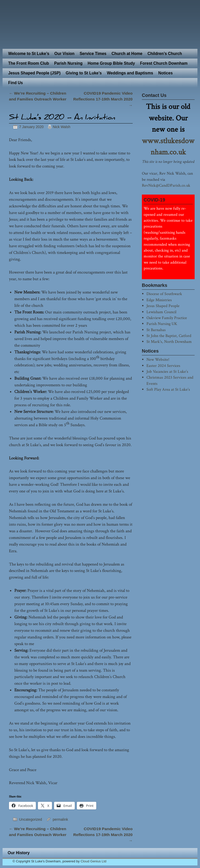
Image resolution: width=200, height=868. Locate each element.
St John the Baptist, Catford (169, 336)
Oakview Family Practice (167, 318)
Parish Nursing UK (162, 324)
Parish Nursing (68, 63)
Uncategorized (31, 819)
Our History (19, 853)
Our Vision (64, 54)
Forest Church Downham (164, 63)
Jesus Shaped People (163, 306)
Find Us (15, 83)
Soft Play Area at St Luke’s (168, 389)
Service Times (93, 54)
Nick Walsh (62, 127)
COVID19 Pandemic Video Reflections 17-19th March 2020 (103, 99)
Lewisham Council (161, 312)
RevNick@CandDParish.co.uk (166, 185)
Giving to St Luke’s (84, 73)
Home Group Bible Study (111, 63)
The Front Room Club (29, 63)
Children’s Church (165, 54)
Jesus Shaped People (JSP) (34, 73)
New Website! (158, 359)
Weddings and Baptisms (130, 73)
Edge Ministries (159, 300)
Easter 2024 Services (163, 366)
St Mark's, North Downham (169, 342)
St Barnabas (156, 330)
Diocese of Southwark (164, 294)
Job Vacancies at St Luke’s (167, 371)
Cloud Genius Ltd (93, 861)
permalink (60, 819)
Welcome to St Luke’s (29, 54)
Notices (165, 73)
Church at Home (127, 54)
